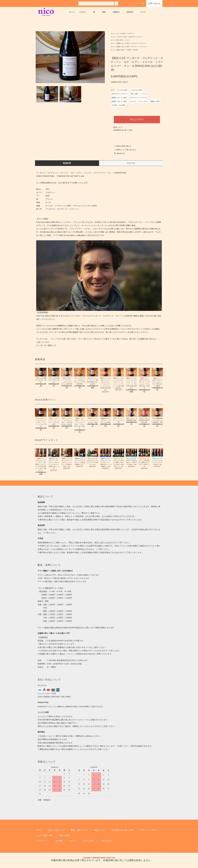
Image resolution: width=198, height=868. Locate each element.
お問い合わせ (154, 3)
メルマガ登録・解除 (44, 835)
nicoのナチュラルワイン (136, 37)
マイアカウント (43, 841)
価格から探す (120, 50)
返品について (118, 127)
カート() (138, 3)
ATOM (67, 835)
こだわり (82, 12)
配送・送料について (79, 830)
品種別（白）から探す (123, 43)
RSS (61, 835)
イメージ (131, 163)
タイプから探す (121, 34)
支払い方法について (56, 830)
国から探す (120, 40)
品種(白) (116, 12)
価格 (104, 12)
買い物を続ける (118, 153)
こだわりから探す (122, 37)
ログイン (73, 841)
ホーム (72, 12)
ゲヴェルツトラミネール (139, 43)
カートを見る (89, 841)
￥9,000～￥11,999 (132, 50)
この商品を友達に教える (121, 146)
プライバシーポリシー (149, 830)
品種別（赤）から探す (123, 47)
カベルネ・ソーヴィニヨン (139, 47)
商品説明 (67, 163)
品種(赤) (130, 12)
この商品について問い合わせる (123, 150)
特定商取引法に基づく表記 (123, 130)
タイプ (143, 12)
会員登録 (59, 841)
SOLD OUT (137, 120)
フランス (128, 40)
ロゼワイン (131, 34)
